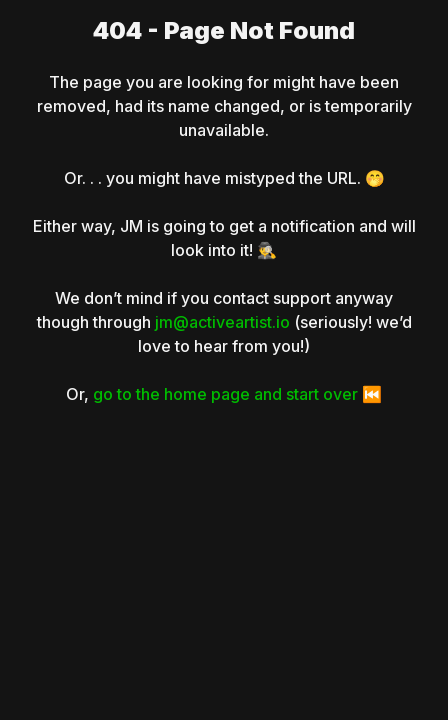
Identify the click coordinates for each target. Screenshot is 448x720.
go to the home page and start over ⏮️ (237, 394)
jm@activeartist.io (222, 322)
